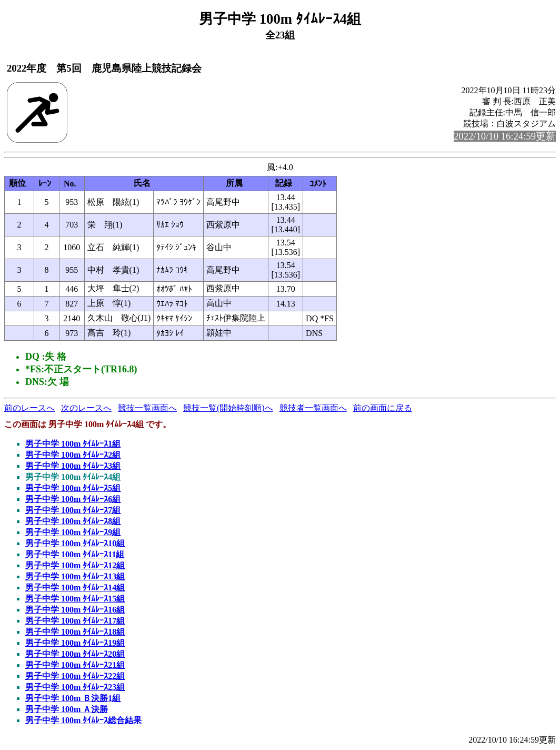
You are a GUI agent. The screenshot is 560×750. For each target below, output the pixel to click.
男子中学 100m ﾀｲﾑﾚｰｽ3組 (73, 466)
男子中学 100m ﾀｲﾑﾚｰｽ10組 (75, 543)
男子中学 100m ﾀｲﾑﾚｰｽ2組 (73, 455)
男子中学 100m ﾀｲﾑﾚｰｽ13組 (75, 576)
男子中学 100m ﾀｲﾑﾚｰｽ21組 (75, 665)
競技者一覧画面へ (313, 408)
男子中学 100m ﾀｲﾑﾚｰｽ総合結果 (83, 720)
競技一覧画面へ (147, 408)
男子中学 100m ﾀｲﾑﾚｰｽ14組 (75, 588)
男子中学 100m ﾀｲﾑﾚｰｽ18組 (75, 632)
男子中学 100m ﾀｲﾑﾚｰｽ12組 (75, 565)
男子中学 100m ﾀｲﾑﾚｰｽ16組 (75, 610)
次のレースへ (86, 408)
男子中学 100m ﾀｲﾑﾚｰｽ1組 (73, 444)
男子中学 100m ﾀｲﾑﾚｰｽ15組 (75, 599)
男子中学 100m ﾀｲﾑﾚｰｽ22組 (75, 676)
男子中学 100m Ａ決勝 (67, 709)
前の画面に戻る (383, 408)
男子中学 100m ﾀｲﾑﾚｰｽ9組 (73, 532)
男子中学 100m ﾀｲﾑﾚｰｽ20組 (75, 654)
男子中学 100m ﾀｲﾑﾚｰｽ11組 (75, 554)
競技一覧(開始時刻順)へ (228, 408)
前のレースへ (29, 408)
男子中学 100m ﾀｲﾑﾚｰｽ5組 (73, 488)
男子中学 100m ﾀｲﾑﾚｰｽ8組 (73, 521)
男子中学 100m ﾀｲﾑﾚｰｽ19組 (75, 643)
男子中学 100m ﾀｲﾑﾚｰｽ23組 (75, 687)
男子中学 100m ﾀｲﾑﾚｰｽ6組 (73, 499)
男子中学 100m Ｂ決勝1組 (73, 698)
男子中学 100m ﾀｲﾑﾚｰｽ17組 (75, 621)
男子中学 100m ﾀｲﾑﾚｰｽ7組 (73, 510)
